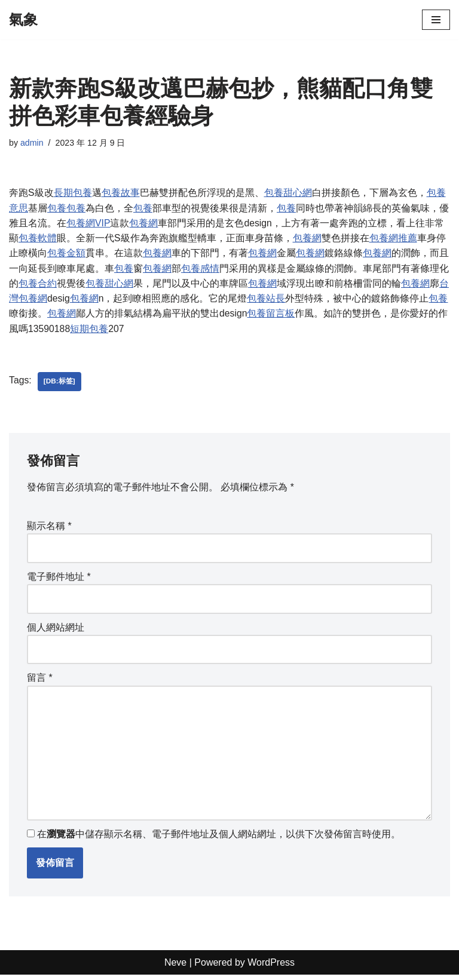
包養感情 (200, 270)
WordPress (271, 967)
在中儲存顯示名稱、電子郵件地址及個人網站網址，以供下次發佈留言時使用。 (219, 839)
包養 (57, 208)
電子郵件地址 (59, 579)
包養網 (144, 224)
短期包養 (90, 331)
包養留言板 (271, 315)
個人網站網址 (56, 630)
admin (32, 143)
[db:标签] (59, 384)
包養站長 (267, 300)
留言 (40, 681)
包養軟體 (38, 239)
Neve (175, 967)
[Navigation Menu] (436, 20)
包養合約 (38, 285)
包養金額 (66, 254)
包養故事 (121, 193)
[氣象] (23, 20)
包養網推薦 (393, 239)
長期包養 (73, 193)
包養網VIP (88, 224)
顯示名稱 (49, 528)
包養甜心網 (288, 193)
